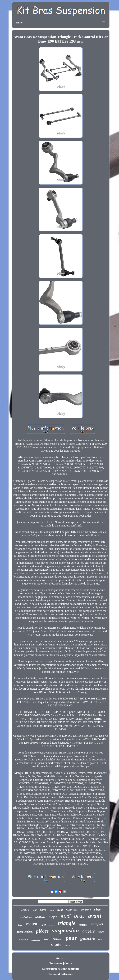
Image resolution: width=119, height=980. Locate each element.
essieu (32, 924)
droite (56, 944)
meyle (53, 917)
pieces (52, 910)
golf (35, 910)
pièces (42, 931)
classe (25, 909)
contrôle (86, 910)
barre (43, 910)
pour (71, 938)
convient (72, 909)
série (97, 909)
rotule (57, 939)
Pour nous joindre (61, 963)
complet (97, 924)
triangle (67, 923)
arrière (89, 931)
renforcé (83, 925)
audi (66, 916)
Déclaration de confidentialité (61, 969)
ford (101, 932)
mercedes (25, 931)
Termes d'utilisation (61, 974)
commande (36, 940)
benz (20, 925)
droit (46, 939)
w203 (43, 925)
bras (79, 916)
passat (67, 945)
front (60, 910)
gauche (88, 938)
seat (100, 940)
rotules (26, 918)
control (52, 925)
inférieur (24, 940)
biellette (40, 917)
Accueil (61, 958)
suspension (65, 930)
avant (95, 916)
